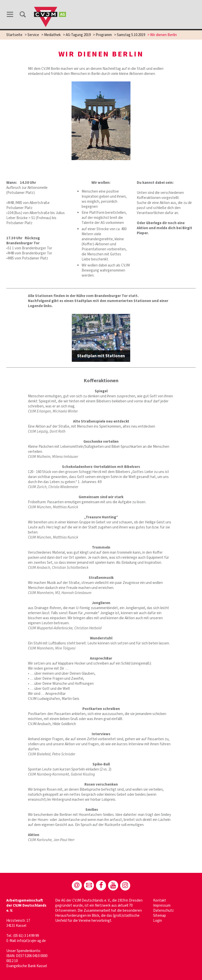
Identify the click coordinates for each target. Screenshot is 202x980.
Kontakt (160, 900)
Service (33, 35)
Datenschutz (163, 911)
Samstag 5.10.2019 (131, 35)
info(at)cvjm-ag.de (31, 941)
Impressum (162, 905)
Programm (104, 35)
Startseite (14, 35)
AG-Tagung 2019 (78, 35)
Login (158, 921)
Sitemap (160, 916)
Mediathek (52, 35)
